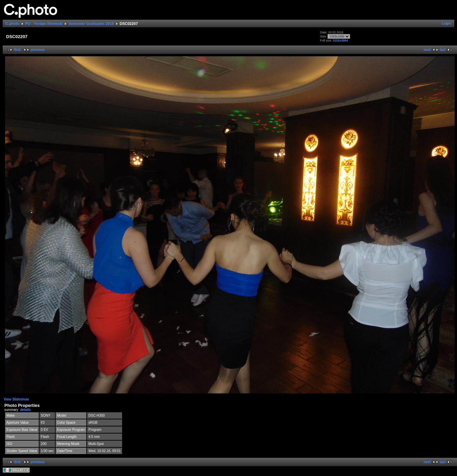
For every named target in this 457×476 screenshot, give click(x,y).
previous (38, 50)
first (17, 50)
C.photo (12, 24)
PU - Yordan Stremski (44, 24)
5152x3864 (340, 40)
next (427, 50)
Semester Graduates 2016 (91, 24)
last (443, 50)
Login (446, 23)
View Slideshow (16, 399)
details (26, 410)
